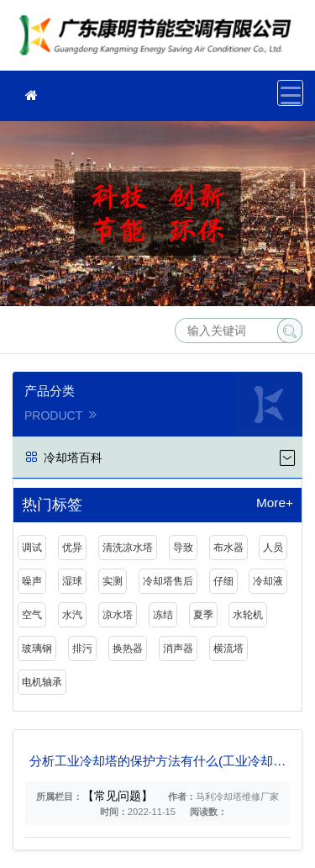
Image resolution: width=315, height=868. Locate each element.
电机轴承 (42, 682)
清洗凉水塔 (128, 548)
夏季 (203, 615)
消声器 (178, 648)
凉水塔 (118, 615)
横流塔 (228, 648)
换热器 (128, 648)
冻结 (163, 615)
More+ (275, 503)
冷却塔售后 (168, 581)
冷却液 (268, 581)
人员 (273, 548)
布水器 (228, 548)
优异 (72, 548)
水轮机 (248, 615)
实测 (113, 581)
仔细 (223, 581)
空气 (32, 615)
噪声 (32, 581)
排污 (82, 648)
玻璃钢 (37, 648)
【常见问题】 (118, 796)
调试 (32, 548)
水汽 (72, 615)
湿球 (72, 581)
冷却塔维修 (160, 41)
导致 (183, 548)
